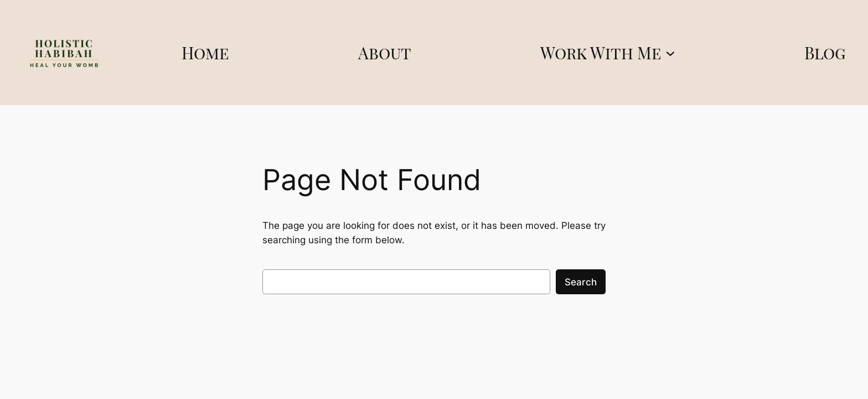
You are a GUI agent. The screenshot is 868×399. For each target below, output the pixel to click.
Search (581, 282)
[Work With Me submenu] (670, 53)
